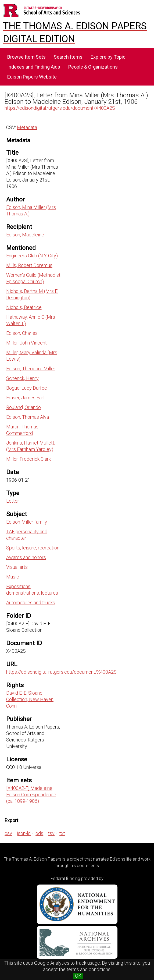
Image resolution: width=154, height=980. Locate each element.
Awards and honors (26, 557)
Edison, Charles (22, 333)
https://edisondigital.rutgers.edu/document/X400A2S (60, 108)
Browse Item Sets (26, 57)
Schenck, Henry (22, 378)
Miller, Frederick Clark (28, 459)
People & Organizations (93, 67)
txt (62, 833)
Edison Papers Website (32, 77)
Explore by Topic (108, 57)
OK (78, 976)
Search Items (68, 57)
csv (8, 833)
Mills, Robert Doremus (29, 265)
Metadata (27, 127)
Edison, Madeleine (25, 235)
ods (39, 833)
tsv (51, 833)
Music (13, 577)
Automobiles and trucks (31, 603)
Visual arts (17, 567)
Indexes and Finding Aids (34, 67)
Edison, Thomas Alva (28, 417)
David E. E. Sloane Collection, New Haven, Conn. (30, 699)
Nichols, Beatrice (24, 307)
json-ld (24, 833)
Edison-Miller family (27, 522)
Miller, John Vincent (26, 343)
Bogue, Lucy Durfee (27, 388)
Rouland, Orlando (24, 407)
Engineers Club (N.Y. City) (32, 256)
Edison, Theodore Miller (31, 369)
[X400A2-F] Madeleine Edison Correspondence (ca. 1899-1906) (31, 795)
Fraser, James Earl (25, 398)
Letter (13, 501)
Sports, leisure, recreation (33, 548)
